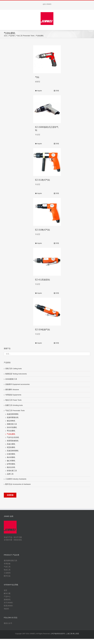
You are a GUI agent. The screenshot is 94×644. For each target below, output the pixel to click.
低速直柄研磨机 (13, 414)
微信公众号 (8, 623)
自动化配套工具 (11, 379)
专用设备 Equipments (13, 395)
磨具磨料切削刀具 (10, 561)
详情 (57, 91)
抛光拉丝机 (11, 467)
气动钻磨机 (11, 434)
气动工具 (7, 567)
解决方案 (7, 593)
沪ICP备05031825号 (58, 634)
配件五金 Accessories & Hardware (18, 484)
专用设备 (7, 564)
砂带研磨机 (11, 464)
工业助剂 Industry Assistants (16, 479)
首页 (5, 590)
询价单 (6, 609)
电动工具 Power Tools (13, 400)
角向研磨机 (11, 457)
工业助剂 (7, 573)
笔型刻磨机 (11, 447)
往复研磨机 (11, 454)
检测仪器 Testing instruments (16, 374)
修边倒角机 (11, 421)
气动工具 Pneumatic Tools (15, 411)
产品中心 (7, 596)
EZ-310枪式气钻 (43, 230)
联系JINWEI (8, 606)
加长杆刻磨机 (12, 427)
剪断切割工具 (12, 424)
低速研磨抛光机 (13, 417)
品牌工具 (10, 474)
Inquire (40, 91)
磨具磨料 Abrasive (12, 390)
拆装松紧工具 (12, 471)
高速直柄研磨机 (13, 451)
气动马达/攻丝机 (13, 437)
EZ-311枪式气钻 (43, 180)
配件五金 (7, 576)
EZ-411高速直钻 (43, 280)
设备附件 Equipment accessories (17, 384)
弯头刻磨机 (11, 431)
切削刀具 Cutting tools (14, 369)
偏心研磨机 (11, 461)
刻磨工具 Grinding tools (14, 405)
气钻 (37, 77)
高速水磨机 (11, 444)
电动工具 (7, 570)
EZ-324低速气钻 (43, 330)
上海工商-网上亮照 (73, 634)
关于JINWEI (8, 603)
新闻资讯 (7, 600)
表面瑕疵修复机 (13, 441)
